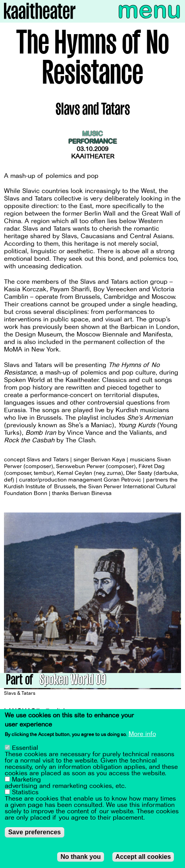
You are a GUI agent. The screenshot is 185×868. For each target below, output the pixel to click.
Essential (25, 750)
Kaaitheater (93, 157)
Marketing (26, 782)
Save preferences (35, 834)
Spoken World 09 (73, 681)
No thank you (80, 859)
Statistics (25, 794)
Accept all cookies (143, 859)
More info (142, 736)
